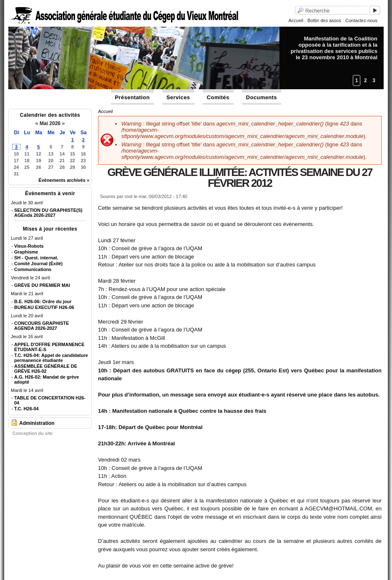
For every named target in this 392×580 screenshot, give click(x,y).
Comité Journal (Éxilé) (38, 264)
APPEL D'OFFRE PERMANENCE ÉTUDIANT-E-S (49, 347)
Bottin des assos (324, 20)
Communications (33, 269)
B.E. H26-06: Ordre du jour (43, 301)
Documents (261, 97)
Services (178, 97)
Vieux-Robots (29, 246)
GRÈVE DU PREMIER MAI (42, 285)
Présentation (133, 97)
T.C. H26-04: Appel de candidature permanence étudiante (51, 358)
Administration (37, 423)
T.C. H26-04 (26, 409)
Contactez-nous (361, 20)
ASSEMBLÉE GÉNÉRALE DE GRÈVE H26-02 (46, 369)
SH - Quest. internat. (36, 258)
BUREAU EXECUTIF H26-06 (44, 307)
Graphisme (26, 252)
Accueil (296, 20)
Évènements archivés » (64, 180)
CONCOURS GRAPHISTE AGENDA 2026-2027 (41, 326)
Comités (218, 97)
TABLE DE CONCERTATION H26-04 (50, 400)
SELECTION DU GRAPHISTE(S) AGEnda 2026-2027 (48, 213)
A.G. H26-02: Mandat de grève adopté (46, 379)
